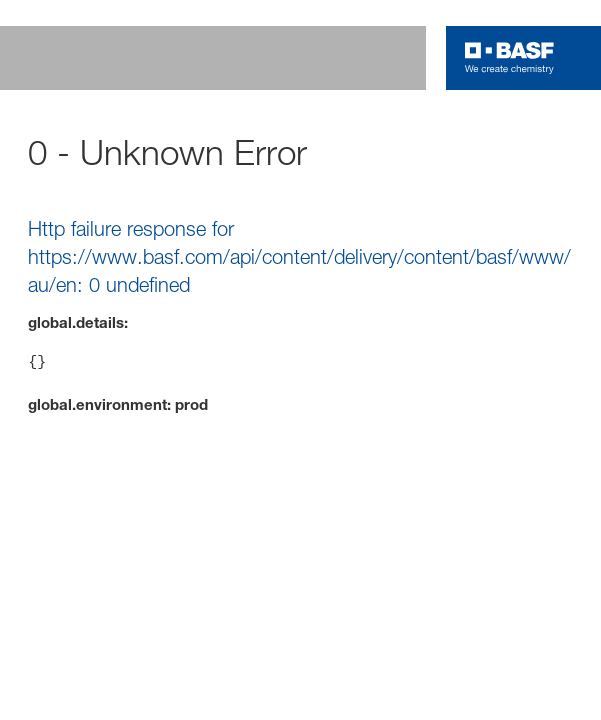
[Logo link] (509, 58)
